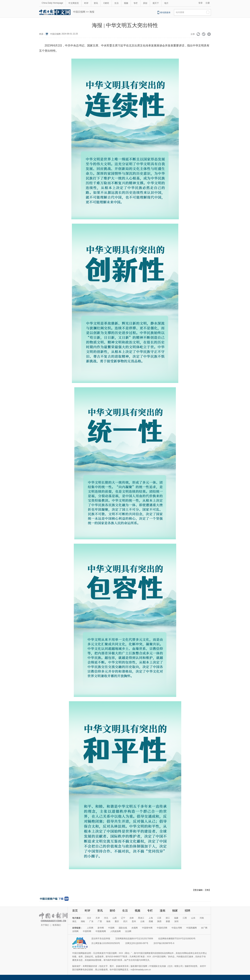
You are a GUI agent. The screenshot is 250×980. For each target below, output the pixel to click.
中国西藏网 (191, 928)
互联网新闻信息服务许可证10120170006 (134, 939)
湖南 (83, 921)
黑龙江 (141, 918)
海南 (108, 921)
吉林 (132, 918)
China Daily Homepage (52, 3)
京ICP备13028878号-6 (164, 943)
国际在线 (123, 928)
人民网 (90, 928)
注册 (208, 3)
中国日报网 (79, 12)
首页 (75, 911)
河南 (202, 918)
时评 (86, 3)
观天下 (156, 3)
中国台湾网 (177, 928)
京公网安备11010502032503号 (106, 943)
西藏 (151, 921)
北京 (89, 918)
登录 (201, 3)
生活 (116, 3)
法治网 (128, 931)
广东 (91, 921)
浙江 (168, 918)
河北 (106, 918)
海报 (92, 12)
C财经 (106, 3)
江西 (185, 918)
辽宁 (123, 918)
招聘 (187, 911)
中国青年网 (147, 928)
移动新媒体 (165, 12)
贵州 (134, 921)
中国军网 (87, 931)
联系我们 (57, 925)
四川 (125, 921)
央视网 (135, 928)
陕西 (159, 921)
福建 (176, 918)
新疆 (168, 921)
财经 (112, 911)
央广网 (204, 928)
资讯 (96, 3)
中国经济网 (162, 928)
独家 (175, 911)
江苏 (159, 918)
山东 (193, 918)
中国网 (111, 928)
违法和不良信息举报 (101, 939)
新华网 (101, 928)
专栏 (136, 3)
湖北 (74, 921)
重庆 (117, 921)
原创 (145, 3)
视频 (126, 3)
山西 (115, 918)
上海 (151, 918)
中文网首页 (74, 3)
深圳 (176, 921)
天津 (98, 918)
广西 (100, 921)
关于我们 (45, 925)
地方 (166, 3)
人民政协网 (115, 931)
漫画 (162, 911)
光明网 (75, 931)
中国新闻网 (101, 931)
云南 (142, 921)
